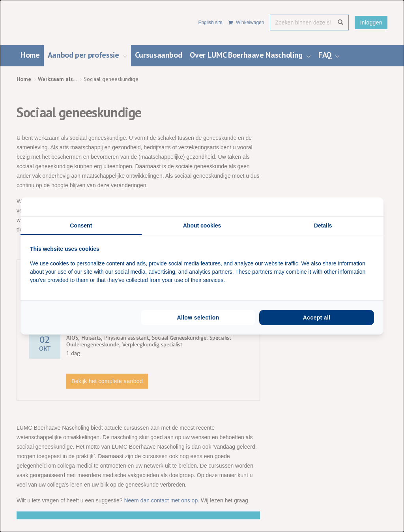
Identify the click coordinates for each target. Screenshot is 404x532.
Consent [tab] (81, 226)
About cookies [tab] (202, 226)
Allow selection (198, 318)
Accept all (317, 318)
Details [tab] (323, 226)
